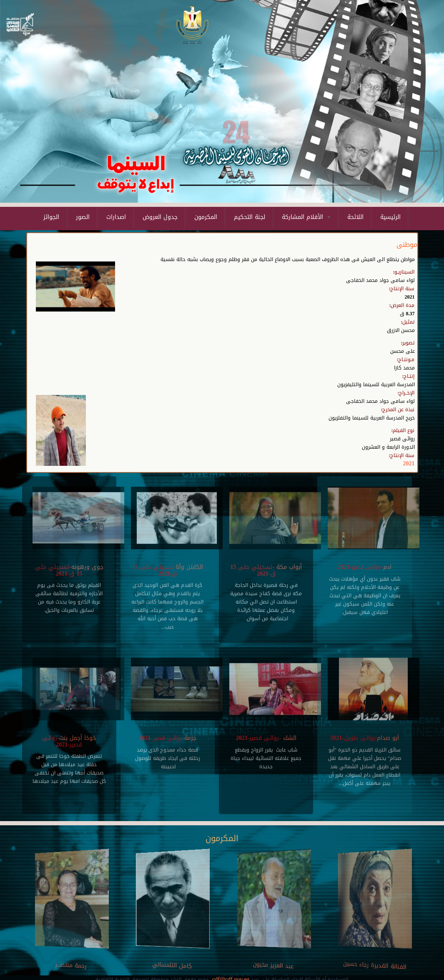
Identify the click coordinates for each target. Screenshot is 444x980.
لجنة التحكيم (250, 217)
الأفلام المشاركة (306, 217)
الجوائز (51, 217)
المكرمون (206, 217)
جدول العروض (160, 217)
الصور (83, 217)
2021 (409, 464)
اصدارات (116, 217)
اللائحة (355, 217)
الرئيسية (390, 217)
